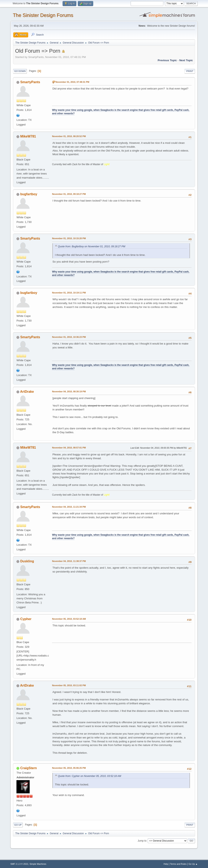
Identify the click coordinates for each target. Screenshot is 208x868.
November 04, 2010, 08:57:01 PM (69, 448)
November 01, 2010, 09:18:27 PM (69, 194)
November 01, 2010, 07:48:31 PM (72, 82)
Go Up (18, 825)
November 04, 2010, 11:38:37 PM (69, 561)
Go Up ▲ (193, 864)
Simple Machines (38, 864)
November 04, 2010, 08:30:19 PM (69, 391)
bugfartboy (29, 194)
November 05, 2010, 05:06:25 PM (69, 768)
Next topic (186, 60)
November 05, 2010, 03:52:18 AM (69, 619)
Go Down (20, 71)
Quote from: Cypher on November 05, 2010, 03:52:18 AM (89, 776)
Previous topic (167, 60)
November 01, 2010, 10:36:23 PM (69, 337)
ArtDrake (27, 392)
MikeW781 (28, 136)
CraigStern (29, 768)
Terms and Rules (178, 864)
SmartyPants (30, 82)
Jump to (142, 841)
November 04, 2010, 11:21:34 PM (69, 507)
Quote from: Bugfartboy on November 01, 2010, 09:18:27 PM (92, 246)
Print (190, 71)
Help (166, 864)
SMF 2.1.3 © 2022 (19, 864)
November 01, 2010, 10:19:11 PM (69, 293)
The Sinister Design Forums (43, 15)
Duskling (27, 561)
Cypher (26, 619)
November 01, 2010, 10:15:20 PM (69, 238)
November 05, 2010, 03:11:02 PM (69, 685)
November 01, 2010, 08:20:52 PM (69, 136)
